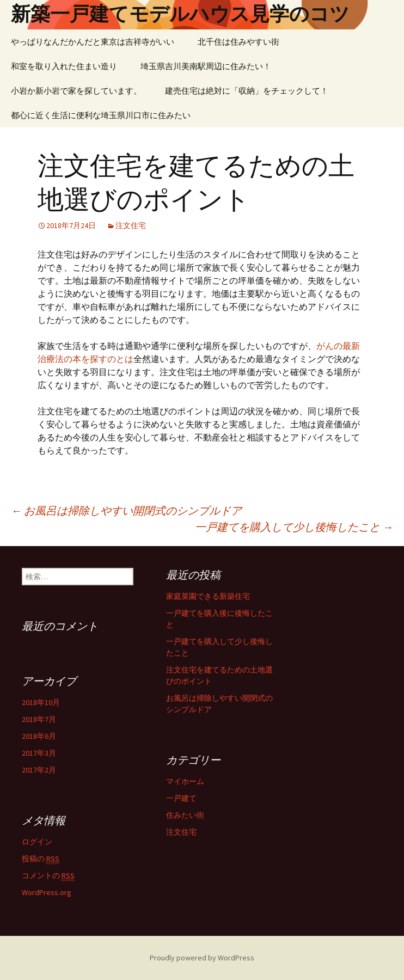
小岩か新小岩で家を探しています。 (76, 91)
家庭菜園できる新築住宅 (208, 596)
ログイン (37, 842)
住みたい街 (185, 815)
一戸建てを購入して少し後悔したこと (294, 527)
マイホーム (185, 781)
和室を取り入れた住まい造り (64, 66)
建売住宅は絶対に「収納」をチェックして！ (247, 91)
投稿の (41, 859)
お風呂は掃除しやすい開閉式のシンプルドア (126, 510)
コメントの (48, 876)
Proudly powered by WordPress (202, 958)
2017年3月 (39, 753)
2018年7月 (39, 719)
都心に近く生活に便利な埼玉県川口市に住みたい (101, 115)
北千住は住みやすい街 (238, 42)
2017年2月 (39, 770)
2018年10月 (41, 702)
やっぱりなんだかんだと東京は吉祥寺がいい (93, 42)
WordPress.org (47, 892)
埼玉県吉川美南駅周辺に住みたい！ (206, 66)
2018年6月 (39, 736)
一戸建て (181, 798)
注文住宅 (131, 225)
